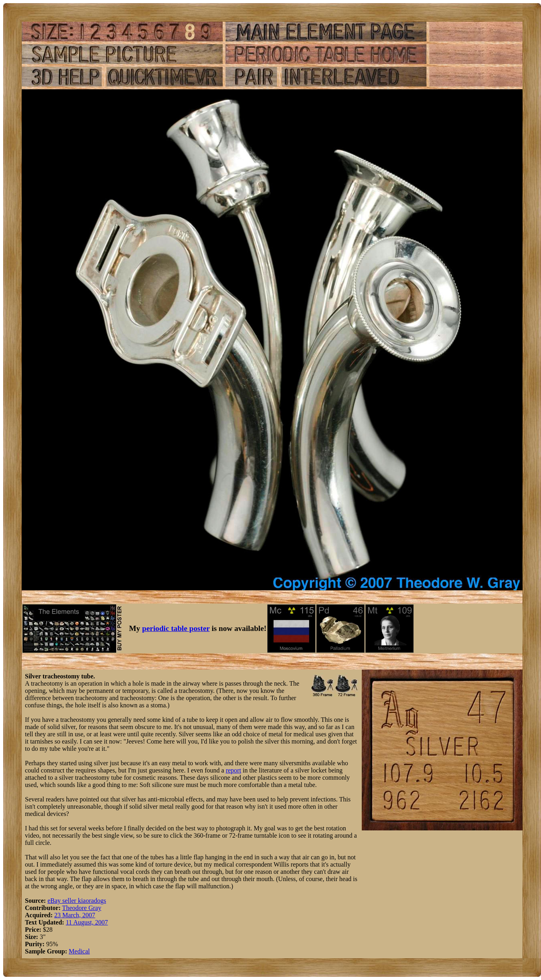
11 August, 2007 (87, 922)
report (234, 770)
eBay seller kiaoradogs (77, 901)
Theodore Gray (82, 908)
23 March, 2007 (75, 915)
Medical (79, 951)
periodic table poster (176, 628)
